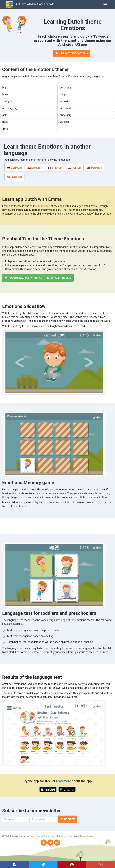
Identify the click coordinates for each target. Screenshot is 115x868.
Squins (90, 836)
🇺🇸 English (14, 177)
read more (64, 781)
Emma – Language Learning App (35, 4)
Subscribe (68, 819)
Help (70, 836)
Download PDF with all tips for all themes (38, 278)
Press (39, 836)
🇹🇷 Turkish (94, 168)
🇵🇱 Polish (74, 168)
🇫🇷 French (55, 168)
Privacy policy (50, 836)
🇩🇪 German (14, 168)
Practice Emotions (72, 53)
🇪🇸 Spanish (35, 168)
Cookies (62, 836)
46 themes (44, 206)
